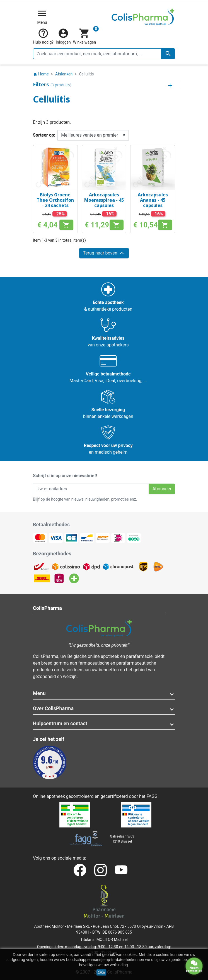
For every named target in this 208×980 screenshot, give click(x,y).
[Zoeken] (104, 54)
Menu (39, 693)
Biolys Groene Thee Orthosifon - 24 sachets (55, 200)
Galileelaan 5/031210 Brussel (122, 839)
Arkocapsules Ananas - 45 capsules (153, 200)
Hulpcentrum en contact (60, 723)
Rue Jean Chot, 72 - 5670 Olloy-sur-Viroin (128, 926)
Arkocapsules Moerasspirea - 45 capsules (104, 200)
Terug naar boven (104, 253)
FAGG (152, 796)
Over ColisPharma (53, 708)
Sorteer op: (44, 135)
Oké (101, 972)
